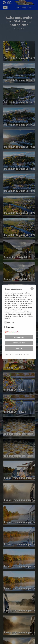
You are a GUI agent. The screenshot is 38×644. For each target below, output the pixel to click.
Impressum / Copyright (22, 354)
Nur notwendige (19, 337)
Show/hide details (13, 332)
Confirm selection (19, 343)
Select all (19, 348)
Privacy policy (9, 354)
